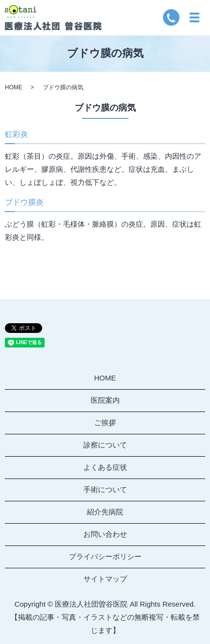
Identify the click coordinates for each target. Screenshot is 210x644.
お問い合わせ (105, 534)
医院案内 (105, 400)
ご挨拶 (105, 422)
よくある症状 (105, 467)
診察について (105, 445)
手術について (105, 489)
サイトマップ (105, 579)
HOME (14, 87)
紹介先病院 (105, 512)
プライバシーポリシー (105, 556)
